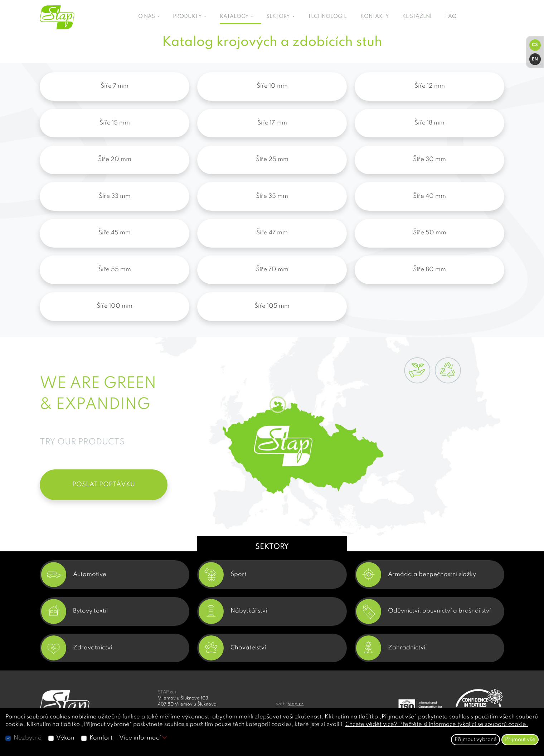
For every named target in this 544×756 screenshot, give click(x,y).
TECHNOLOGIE (327, 16)
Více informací (143, 738)
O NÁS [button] (147, 16)
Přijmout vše (520, 740)
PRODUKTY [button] (188, 16)
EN (535, 59)
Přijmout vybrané (476, 740)
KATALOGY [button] (235, 16)
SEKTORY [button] (279, 16)
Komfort (101, 738)
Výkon (65, 738)
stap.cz (296, 704)
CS (535, 45)
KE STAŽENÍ (417, 16)
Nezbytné (28, 738)
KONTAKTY (375, 16)
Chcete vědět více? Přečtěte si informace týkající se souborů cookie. (437, 725)
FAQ (451, 16)
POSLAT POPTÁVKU (104, 484)
